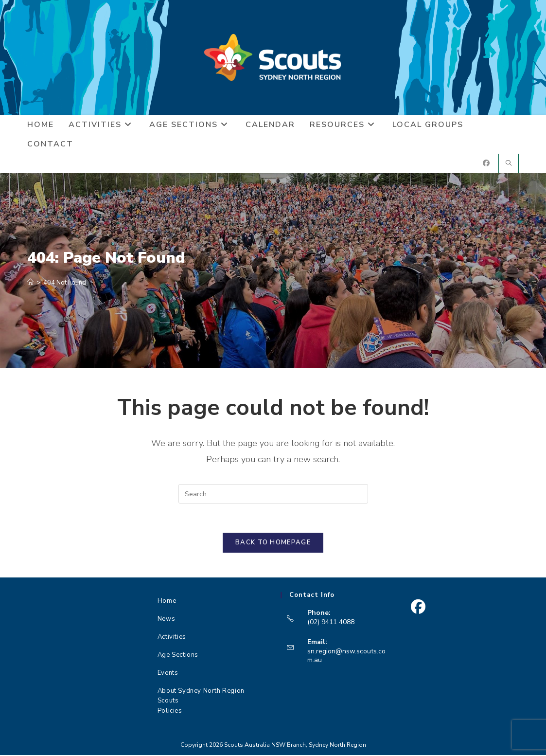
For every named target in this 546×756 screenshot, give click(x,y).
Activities (172, 638)
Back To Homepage (273, 543)
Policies (170, 712)
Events (168, 674)
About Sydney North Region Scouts (201, 695)
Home (167, 602)
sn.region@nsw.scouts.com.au (346, 656)
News (166, 620)
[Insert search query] (273, 494)
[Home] (30, 283)
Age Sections (178, 656)
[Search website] (509, 164)
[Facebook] (418, 608)
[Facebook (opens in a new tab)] (486, 164)
